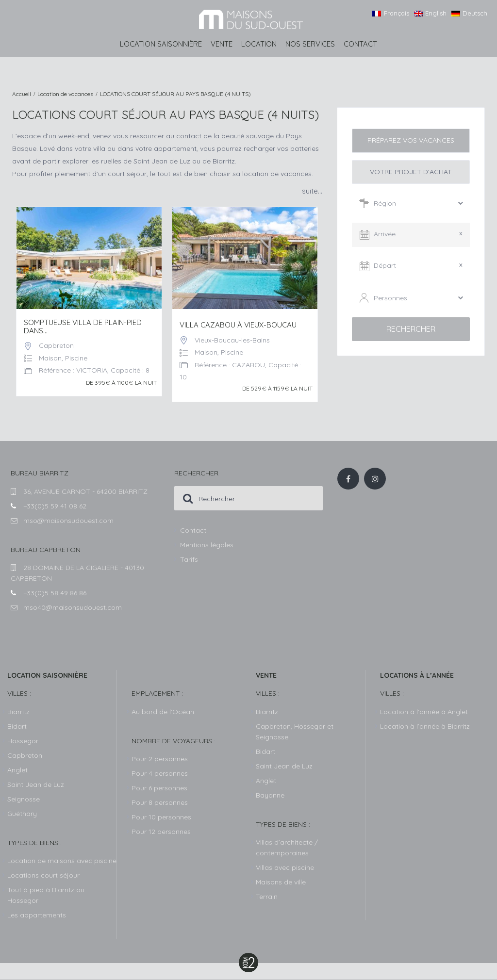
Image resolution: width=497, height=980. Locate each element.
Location (259, 44)
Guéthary (22, 814)
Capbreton (56, 345)
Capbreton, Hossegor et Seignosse (295, 732)
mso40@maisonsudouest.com (73, 607)
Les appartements (37, 915)
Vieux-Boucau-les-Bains (232, 340)
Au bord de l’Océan (163, 712)
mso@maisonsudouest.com (68, 521)
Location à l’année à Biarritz (425, 726)
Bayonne (270, 795)
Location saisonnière (161, 44)
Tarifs (189, 559)
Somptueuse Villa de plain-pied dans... (83, 327)
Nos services (310, 44)
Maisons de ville (281, 882)
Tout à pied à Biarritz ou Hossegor (46, 895)
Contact (360, 44)
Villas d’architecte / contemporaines (287, 848)
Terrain (267, 897)
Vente (222, 44)
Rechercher (411, 329)
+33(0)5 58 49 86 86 (55, 593)
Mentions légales (207, 545)
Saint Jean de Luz (284, 766)
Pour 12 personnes (161, 832)
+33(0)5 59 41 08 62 (55, 506)
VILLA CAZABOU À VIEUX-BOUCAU (238, 325)
